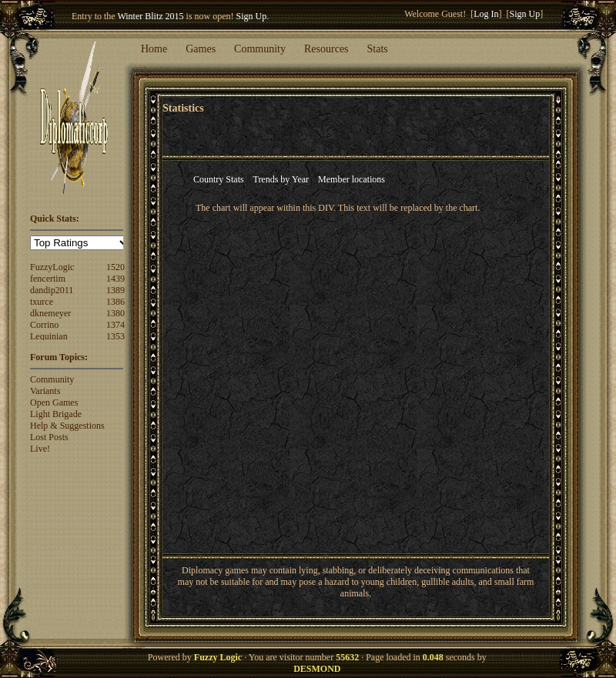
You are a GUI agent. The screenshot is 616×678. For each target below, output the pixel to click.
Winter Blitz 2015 (150, 16)
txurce (42, 302)
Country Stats (219, 179)
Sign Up (252, 16)
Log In (486, 14)
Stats (378, 49)
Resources (326, 49)
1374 (115, 325)
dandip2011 (52, 290)
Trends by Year (281, 179)
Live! (40, 449)
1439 (115, 279)
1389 (115, 290)
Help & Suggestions (67, 426)
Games (201, 49)
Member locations (352, 179)
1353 (115, 336)
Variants (45, 391)
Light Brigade (56, 414)
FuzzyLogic (52, 267)
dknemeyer (50, 313)
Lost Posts (49, 437)
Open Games (54, 402)
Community (260, 49)
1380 (115, 313)
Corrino (44, 325)
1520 (115, 267)
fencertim (48, 279)
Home (154, 49)
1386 (115, 302)
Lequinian (49, 336)
